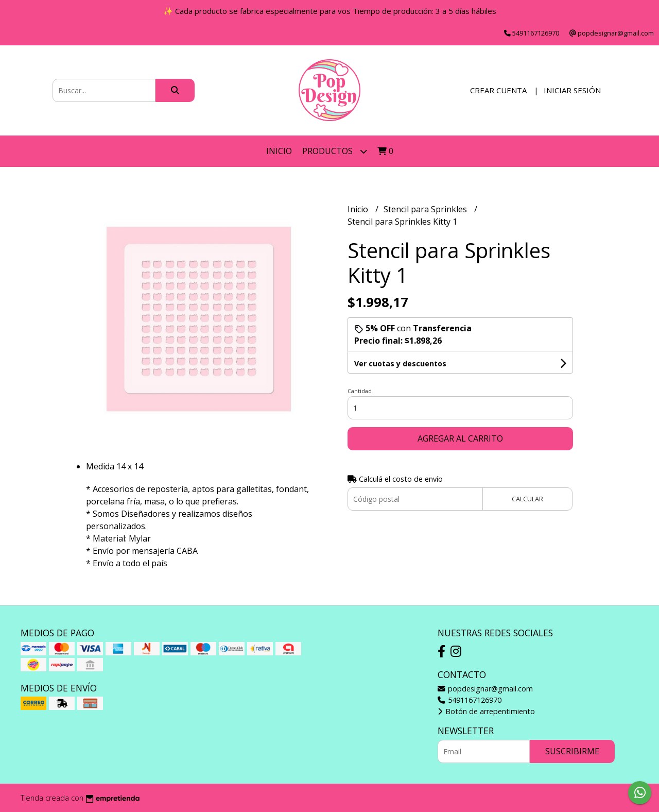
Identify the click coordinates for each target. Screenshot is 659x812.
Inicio (279, 151)
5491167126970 (470, 700)
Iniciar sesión (572, 90)
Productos (335, 151)
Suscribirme (572, 751)
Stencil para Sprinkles (426, 209)
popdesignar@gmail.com (485, 689)
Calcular (527, 499)
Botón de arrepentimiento (486, 711)
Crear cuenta (498, 90)
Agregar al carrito (460, 438)
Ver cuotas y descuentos (400, 363)
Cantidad (360, 391)
